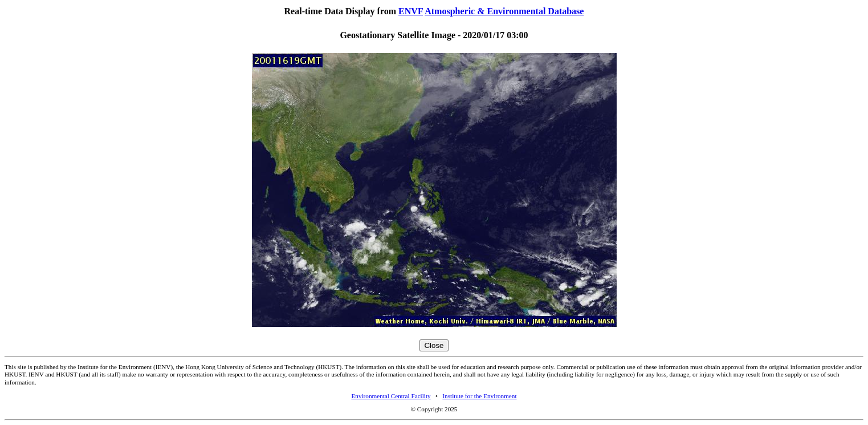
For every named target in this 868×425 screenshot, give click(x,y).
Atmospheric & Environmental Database (504, 11)
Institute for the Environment (479, 396)
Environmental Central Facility (391, 396)
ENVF (411, 11)
